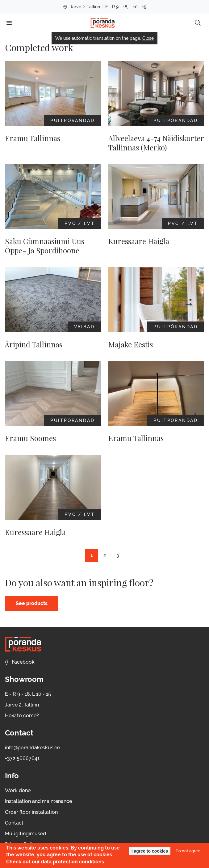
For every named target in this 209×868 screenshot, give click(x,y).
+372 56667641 (22, 758)
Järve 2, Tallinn (81, 7)
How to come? (22, 716)
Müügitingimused (25, 834)
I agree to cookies (150, 851)
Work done (18, 790)
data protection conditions (73, 862)
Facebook (20, 662)
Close (148, 38)
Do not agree (188, 851)
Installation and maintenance (38, 801)
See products (32, 603)
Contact (14, 823)
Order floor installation (31, 812)
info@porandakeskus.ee (32, 748)
